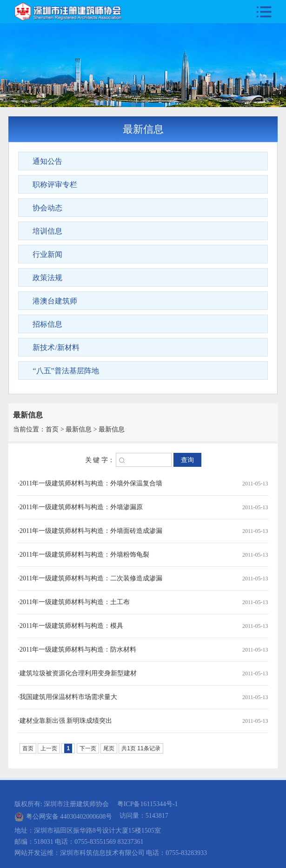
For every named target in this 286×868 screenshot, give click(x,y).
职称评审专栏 (55, 185)
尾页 (109, 748)
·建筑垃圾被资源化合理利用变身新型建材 (77, 673)
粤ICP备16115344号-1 (148, 804)
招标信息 (47, 324)
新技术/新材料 (56, 347)
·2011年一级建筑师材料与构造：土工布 (74, 602)
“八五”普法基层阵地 (66, 371)
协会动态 (47, 208)
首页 (52, 429)
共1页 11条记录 (141, 748)
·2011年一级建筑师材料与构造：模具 (70, 626)
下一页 (88, 748)
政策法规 (47, 278)
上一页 (49, 748)
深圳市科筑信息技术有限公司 (102, 853)
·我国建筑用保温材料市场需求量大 (67, 697)
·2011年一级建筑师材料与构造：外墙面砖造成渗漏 (90, 531)
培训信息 (47, 231)
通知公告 (47, 161)
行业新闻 (47, 254)
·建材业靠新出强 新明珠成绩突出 (65, 721)
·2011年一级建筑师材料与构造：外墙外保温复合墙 (90, 483)
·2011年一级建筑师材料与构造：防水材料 (77, 649)
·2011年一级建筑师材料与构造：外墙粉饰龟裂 (83, 555)
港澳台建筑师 (55, 301)
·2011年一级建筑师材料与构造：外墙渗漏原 (80, 507)
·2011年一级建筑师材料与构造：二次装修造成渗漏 (90, 578)
